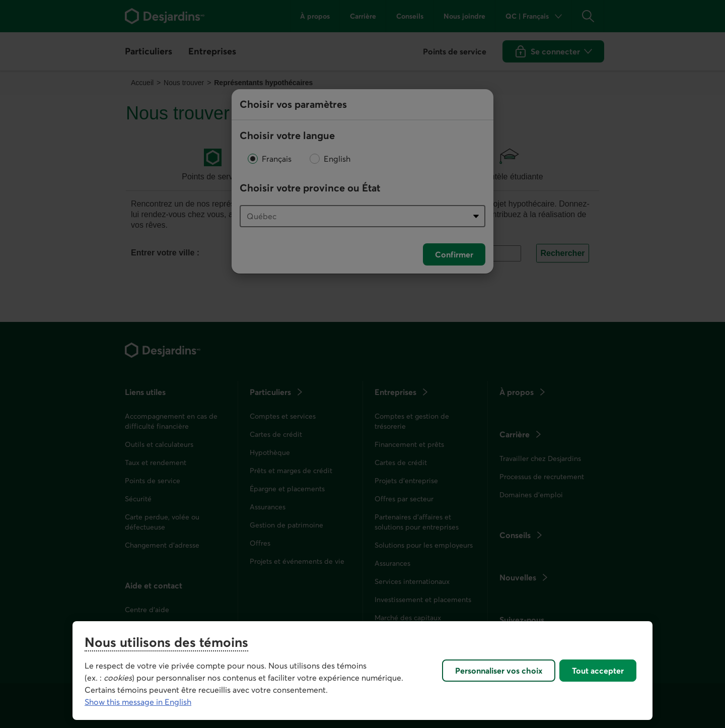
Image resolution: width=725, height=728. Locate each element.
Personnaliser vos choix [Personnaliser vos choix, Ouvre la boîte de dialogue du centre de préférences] (499, 671)
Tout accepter (598, 671)
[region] (362, 671)
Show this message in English (138, 702)
